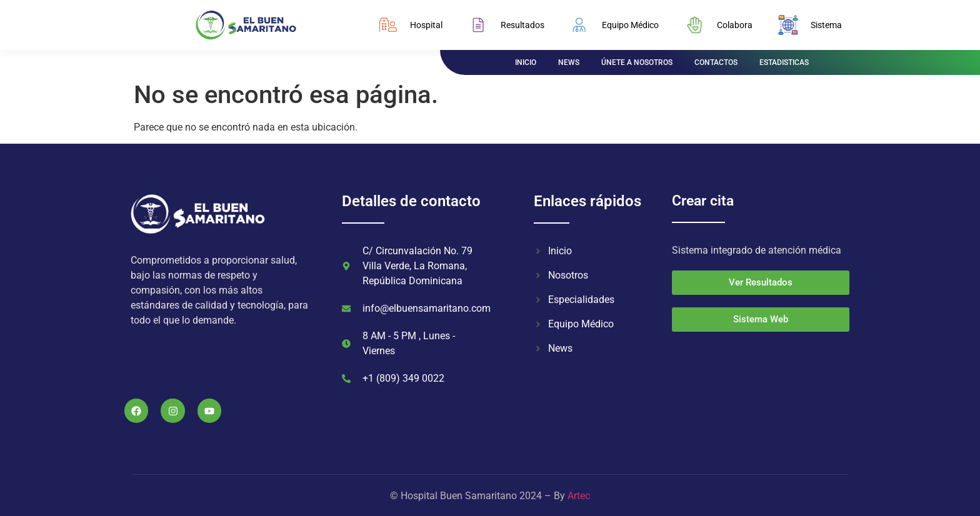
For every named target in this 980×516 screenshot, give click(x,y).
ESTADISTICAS (784, 62)
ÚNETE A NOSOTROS (637, 62)
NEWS (569, 62)
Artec (579, 496)
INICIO (526, 62)
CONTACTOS (716, 62)
